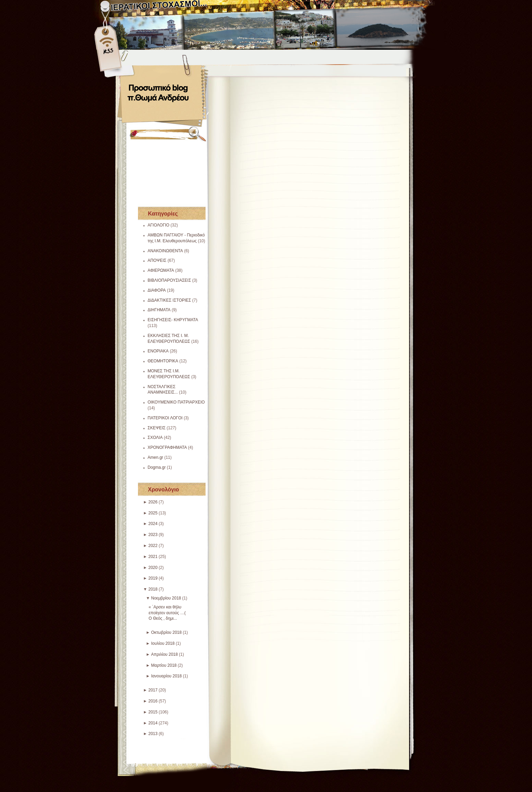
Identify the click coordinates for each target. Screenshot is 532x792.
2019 (153, 578)
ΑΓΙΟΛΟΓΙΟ (158, 225)
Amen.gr (155, 457)
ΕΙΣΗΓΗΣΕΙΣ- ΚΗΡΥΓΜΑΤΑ (173, 320)
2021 (153, 557)
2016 (153, 701)
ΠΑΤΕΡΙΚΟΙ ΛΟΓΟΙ (165, 418)
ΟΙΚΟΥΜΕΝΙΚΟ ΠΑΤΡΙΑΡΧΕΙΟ (176, 402)
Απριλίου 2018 (164, 654)
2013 (153, 734)
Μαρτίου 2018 (164, 665)
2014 (153, 723)
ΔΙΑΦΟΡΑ (157, 290)
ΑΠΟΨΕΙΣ (157, 260)
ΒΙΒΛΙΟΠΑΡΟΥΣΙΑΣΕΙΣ (169, 280)
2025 (153, 513)
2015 (153, 712)
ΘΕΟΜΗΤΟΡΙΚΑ (163, 361)
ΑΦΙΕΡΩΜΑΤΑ (161, 270)
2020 (153, 568)
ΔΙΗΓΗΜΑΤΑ (159, 310)
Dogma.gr (157, 467)
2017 (153, 690)
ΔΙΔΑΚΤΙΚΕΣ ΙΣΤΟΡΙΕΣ (169, 300)
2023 (153, 535)
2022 (153, 546)
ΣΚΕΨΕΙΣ (157, 428)
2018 (153, 589)
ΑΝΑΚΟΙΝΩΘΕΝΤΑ (165, 251)
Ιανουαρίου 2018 (166, 676)
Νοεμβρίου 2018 (166, 598)
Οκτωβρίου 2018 (166, 632)
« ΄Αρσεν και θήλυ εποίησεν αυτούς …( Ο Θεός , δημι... (167, 613)
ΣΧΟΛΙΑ (155, 438)
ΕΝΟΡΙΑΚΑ (158, 351)
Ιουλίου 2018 (163, 643)
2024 (153, 524)
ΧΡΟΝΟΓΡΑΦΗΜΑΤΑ (167, 447)
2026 (153, 502)
